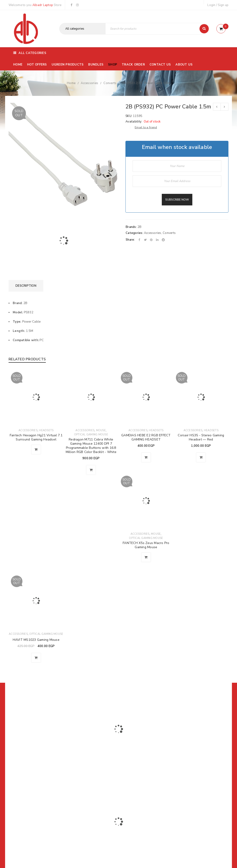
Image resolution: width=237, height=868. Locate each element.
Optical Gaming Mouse (91, 435)
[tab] (26, 286)
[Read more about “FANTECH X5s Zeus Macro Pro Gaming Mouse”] (146, 557)
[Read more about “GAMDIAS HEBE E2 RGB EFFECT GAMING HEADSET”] (146, 457)
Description (26, 286)
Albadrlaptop (88, 785)
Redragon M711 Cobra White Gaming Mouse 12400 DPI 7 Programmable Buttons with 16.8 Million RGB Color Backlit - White (91, 446)
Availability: (134, 122)
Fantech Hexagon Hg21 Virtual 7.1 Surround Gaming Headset (36, 437)
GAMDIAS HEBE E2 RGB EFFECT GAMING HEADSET (146, 437)
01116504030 (37, 754)
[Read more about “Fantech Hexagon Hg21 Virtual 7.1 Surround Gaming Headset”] (36, 450)
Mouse (101, 430)
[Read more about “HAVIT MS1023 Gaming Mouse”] (36, 658)
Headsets (46, 430)
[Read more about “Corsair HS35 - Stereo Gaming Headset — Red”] (201, 457)
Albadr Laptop (43, 5)
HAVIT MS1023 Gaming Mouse (36, 640)
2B (140, 227)
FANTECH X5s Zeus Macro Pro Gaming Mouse (146, 545)
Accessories (89, 83)
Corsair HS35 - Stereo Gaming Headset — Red (201, 437)
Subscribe (175, 733)
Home (71, 83)
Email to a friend (146, 127)
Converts (110, 83)
